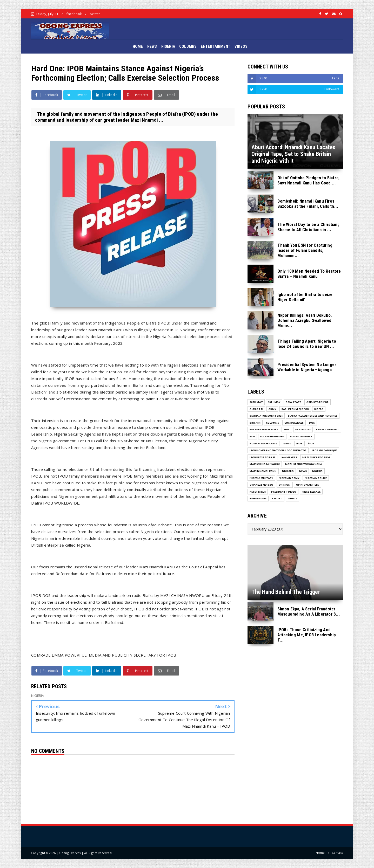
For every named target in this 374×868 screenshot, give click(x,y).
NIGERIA (168, 46)
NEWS (152, 46)
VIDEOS (241, 46)
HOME (138, 46)
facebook (74, 14)
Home (320, 853)
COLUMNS (188, 46)
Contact (337, 853)
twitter (95, 14)
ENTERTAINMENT (216, 46)
